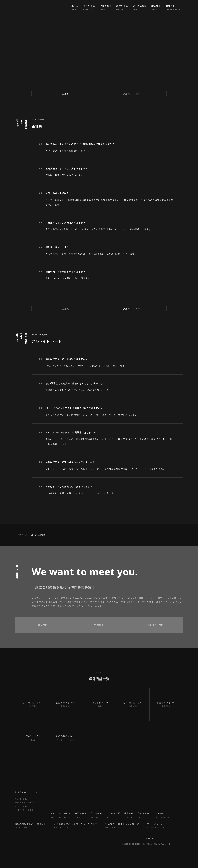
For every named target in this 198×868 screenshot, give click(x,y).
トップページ (21, 535)
